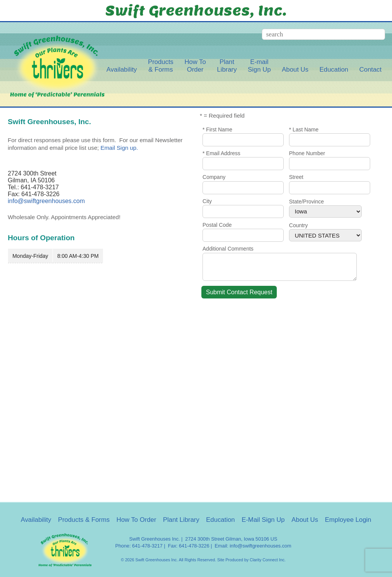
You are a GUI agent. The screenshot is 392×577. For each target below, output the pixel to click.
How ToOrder (195, 66)
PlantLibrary (227, 66)
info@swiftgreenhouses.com (46, 201)
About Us (295, 70)
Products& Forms (161, 66)
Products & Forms (84, 520)
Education (334, 70)
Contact (371, 70)
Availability (122, 70)
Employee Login (348, 520)
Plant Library (181, 520)
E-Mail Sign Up (263, 520)
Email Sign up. (119, 148)
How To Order (136, 520)
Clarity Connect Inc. (268, 560)
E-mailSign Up (259, 66)
